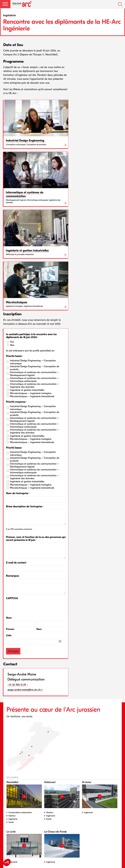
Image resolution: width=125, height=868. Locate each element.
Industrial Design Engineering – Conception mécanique (33, 362)
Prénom (10, 629)
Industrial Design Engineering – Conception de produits (35, 368)
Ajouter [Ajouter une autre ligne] (60, 641)
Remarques (13, 576)
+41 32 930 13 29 (17, 685)
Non (12, 345)
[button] (5, 4)
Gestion (12, 816)
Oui (12, 342)
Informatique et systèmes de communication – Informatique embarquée (34, 380)
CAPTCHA (12, 598)
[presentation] (31, 607)
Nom (39, 629)
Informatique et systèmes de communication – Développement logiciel (34, 374)
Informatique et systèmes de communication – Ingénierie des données (34, 385)
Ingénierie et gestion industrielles (27, 390)
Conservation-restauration (20, 812)
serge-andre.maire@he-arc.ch (24, 690)
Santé (11, 822)
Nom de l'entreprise (18, 493)
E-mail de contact (17, 563)
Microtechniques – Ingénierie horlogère (31, 393)
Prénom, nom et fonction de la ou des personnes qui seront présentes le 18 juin (36, 539)
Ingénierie (13, 819)
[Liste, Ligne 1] (32, 641)
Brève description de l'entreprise (25, 507)
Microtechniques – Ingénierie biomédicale (32, 396)
